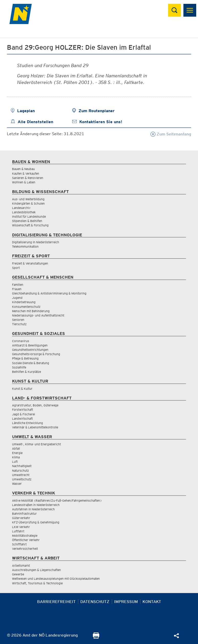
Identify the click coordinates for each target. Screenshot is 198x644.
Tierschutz (19, 324)
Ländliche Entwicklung (27, 423)
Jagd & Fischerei (24, 414)
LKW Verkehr (21, 527)
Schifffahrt (19, 544)
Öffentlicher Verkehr (26, 540)
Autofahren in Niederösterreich (33, 509)
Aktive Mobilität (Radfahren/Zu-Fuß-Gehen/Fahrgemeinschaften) (57, 500)
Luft (15, 462)
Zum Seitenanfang (171, 134)
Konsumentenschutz (26, 307)
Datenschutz (95, 602)
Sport (16, 268)
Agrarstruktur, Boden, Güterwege (35, 405)
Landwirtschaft (22, 419)
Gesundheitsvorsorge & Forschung (36, 354)
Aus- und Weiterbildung (28, 199)
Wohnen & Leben (24, 182)
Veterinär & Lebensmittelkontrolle (35, 427)
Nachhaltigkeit (22, 466)
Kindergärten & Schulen (28, 203)
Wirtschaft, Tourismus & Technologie (37, 583)
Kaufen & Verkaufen (26, 173)
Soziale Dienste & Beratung (31, 363)
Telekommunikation (25, 246)
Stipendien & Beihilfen (27, 221)
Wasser (17, 484)
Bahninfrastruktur (24, 514)
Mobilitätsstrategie (25, 536)
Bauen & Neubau (23, 169)
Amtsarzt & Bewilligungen (30, 345)
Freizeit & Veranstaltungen (30, 263)
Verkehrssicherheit (25, 549)
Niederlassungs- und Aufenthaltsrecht (38, 315)
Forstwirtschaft (23, 410)
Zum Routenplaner (97, 111)
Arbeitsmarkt (21, 566)
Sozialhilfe (19, 367)
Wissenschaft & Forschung (30, 225)
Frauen (17, 289)
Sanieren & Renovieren (28, 178)
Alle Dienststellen (35, 122)
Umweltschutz (22, 479)
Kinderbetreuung (24, 302)
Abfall (16, 448)
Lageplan (26, 111)
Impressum (126, 602)
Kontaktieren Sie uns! (101, 122)
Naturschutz (20, 471)
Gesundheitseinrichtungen (30, 350)
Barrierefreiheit (56, 602)
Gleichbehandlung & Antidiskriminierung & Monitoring (49, 293)
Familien (18, 285)
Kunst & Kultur (22, 389)
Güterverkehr (21, 518)
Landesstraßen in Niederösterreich (36, 505)
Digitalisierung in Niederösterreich (36, 242)
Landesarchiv (21, 208)
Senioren (18, 320)
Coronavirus (21, 341)
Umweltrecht (21, 475)
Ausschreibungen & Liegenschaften (36, 570)
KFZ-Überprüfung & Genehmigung (36, 522)
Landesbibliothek (24, 212)
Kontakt (152, 602)
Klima (16, 457)
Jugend (17, 298)
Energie (17, 453)
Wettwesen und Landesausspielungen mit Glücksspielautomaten (56, 579)
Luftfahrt (18, 531)
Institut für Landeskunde (29, 217)
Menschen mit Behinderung (31, 311)
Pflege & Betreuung (25, 358)
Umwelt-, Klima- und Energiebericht (36, 444)
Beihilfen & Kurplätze (26, 372)
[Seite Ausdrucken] (96, 637)
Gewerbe (18, 574)
